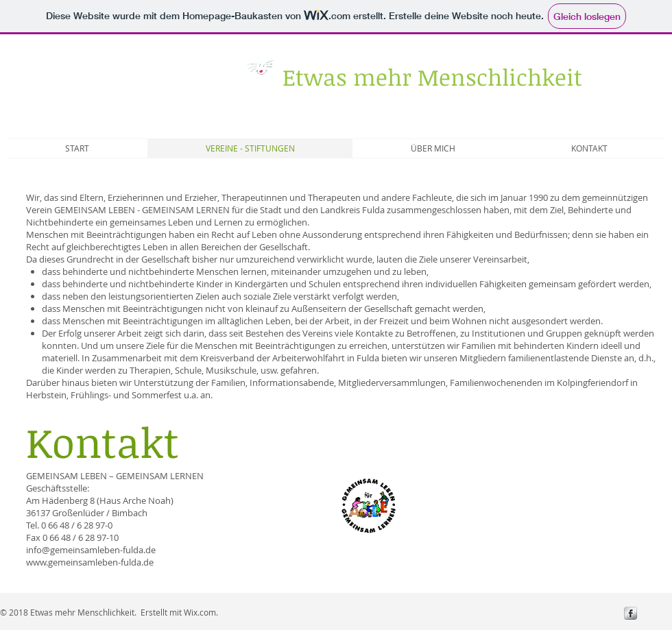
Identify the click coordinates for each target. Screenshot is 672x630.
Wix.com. (201, 612)
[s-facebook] (631, 613)
